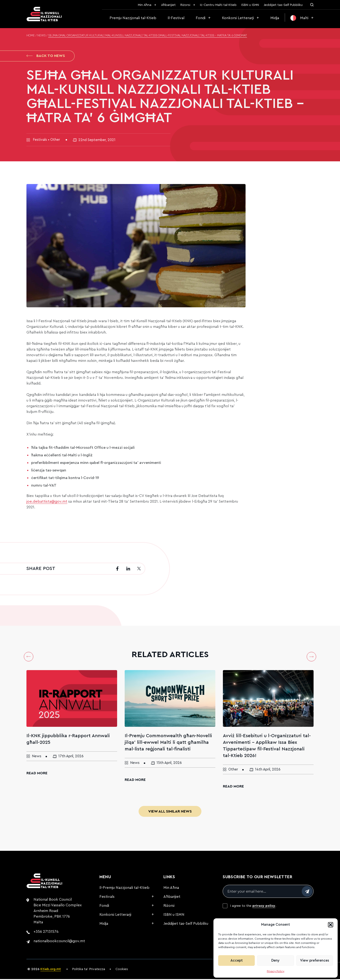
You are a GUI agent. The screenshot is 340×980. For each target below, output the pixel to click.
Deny (275, 961)
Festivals (107, 898)
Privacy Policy (276, 971)
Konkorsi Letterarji (238, 18)
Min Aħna (145, 5)
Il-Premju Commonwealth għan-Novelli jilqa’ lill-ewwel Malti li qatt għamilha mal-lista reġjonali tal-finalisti (168, 743)
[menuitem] (302, 18)
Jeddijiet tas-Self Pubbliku (283, 5)
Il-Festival (176, 18)
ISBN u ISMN (250, 5)
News (41, 36)
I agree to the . (253, 907)
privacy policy (264, 907)
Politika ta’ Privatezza (89, 970)
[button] (331, 925)
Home (31, 36)
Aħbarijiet (168, 5)
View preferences (315, 961)
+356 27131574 (46, 933)
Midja (275, 18)
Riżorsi (185, 5)
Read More (37, 774)
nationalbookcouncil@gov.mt (59, 942)
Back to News (46, 56)
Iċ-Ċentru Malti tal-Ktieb (218, 5)
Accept (237, 961)
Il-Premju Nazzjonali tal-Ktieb (124, 889)
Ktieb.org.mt (51, 970)
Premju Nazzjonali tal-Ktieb (133, 18)
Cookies (122, 970)
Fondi (201, 18)
